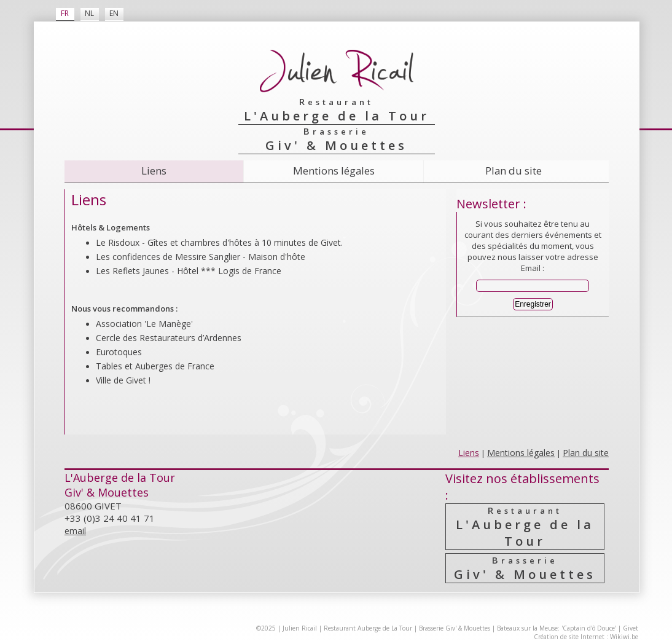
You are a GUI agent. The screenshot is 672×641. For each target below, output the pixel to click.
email (75, 531)
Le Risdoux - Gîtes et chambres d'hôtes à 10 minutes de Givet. (219, 242)
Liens (154, 171)
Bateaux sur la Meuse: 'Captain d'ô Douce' (557, 628)
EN (114, 13)
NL (89, 13)
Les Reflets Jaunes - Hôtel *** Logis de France (189, 271)
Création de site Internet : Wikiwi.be (586, 637)
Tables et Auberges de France (155, 366)
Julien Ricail (300, 628)
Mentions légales (334, 171)
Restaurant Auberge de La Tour (368, 628)
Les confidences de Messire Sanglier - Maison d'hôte (201, 257)
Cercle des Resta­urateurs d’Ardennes (169, 338)
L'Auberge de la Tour (525, 527)
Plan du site (514, 171)
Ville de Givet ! (123, 380)
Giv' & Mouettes (525, 568)
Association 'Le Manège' (144, 324)
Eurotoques (119, 352)
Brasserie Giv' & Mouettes (455, 628)
